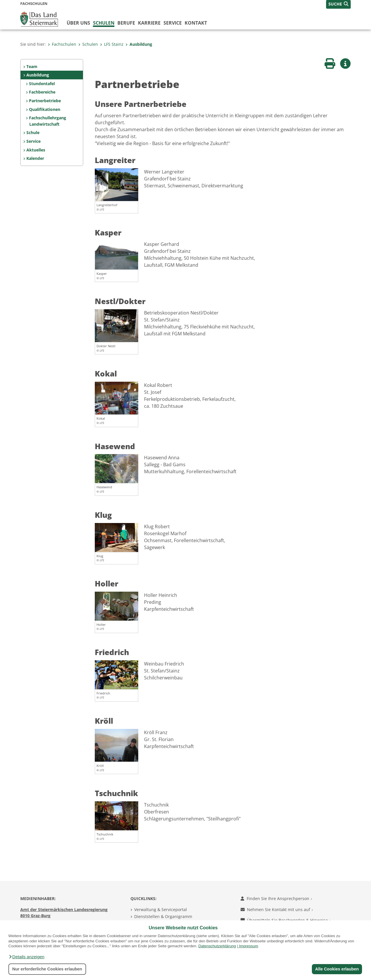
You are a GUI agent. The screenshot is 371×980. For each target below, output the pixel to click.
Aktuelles (36, 150)
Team (32, 66)
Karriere (149, 23)
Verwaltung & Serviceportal (161, 909)
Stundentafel (42, 84)
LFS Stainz (112, 44)
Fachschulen (62, 44)
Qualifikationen (45, 109)
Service (173, 23)
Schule (33, 132)
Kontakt (196, 23)
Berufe (126, 23)
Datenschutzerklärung (217, 946)
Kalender (35, 158)
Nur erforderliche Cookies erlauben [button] (47, 969)
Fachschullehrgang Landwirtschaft (48, 121)
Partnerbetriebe (45, 101)
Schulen (104, 23)
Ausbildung (139, 44)
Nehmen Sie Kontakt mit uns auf (277, 909)
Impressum (249, 946)
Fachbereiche (42, 92)
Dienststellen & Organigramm (163, 916)
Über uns (78, 23)
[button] (26, 957)
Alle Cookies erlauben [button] (337, 969)
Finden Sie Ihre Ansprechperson (276, 898)
